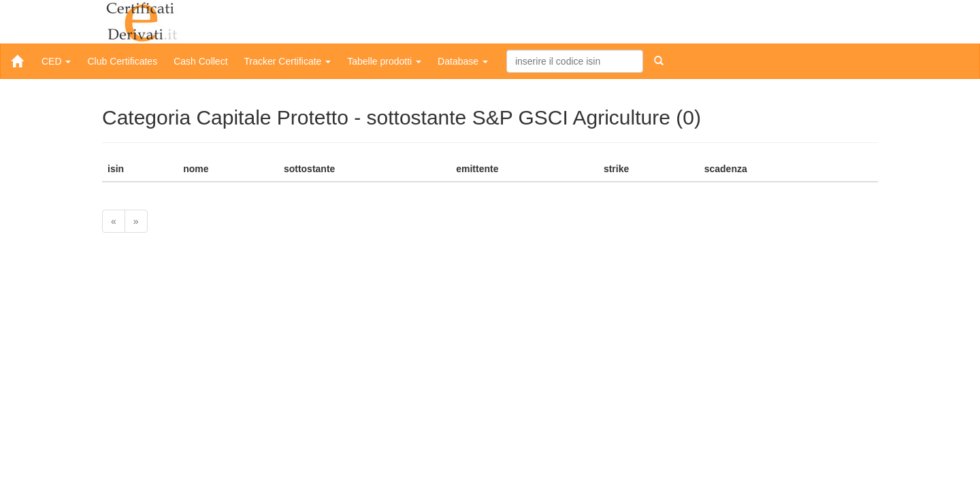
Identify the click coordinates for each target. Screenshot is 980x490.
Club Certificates (122, 61)
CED (56, 61)
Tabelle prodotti (384, 61)
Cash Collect (200, 61)
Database (463, 61)
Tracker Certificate (288, 61)
